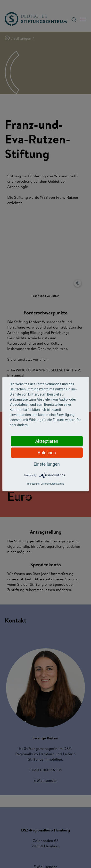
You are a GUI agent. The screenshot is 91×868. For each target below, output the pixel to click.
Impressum (33, 484)
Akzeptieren (47, 441)
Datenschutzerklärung (53, 484)
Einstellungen (47, 464)
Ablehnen (47, 453)
